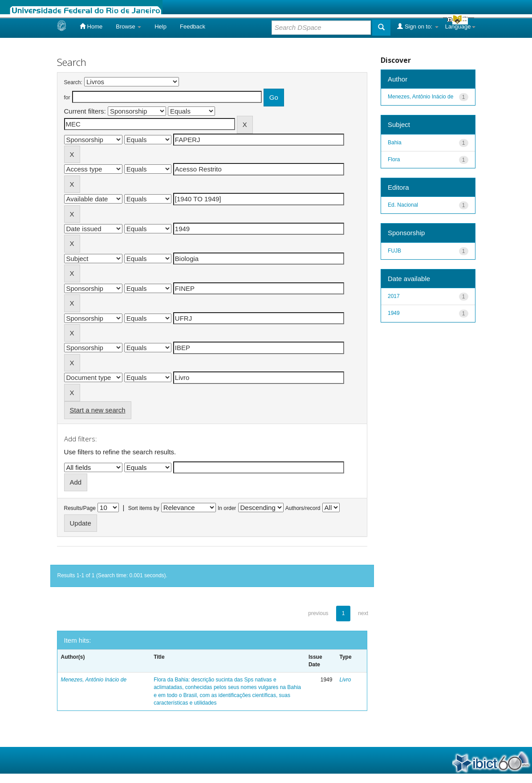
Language (460, 27)
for (67, 98)
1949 (394, 313)
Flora (394, 159)
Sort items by (144, 508)
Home (91, 26)
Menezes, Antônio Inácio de (94, 680)
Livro (345, 680)
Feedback (193, 27)
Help (160, 27)
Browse (128, 27)
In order (227, 508)
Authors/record (303, 508)
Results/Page (80, 508)
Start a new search (98, 410)
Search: (73, 82)
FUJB (394, 251)
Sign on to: (418, 26)
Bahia (395, 143)
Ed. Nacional (403, 205)
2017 (394, 296)
